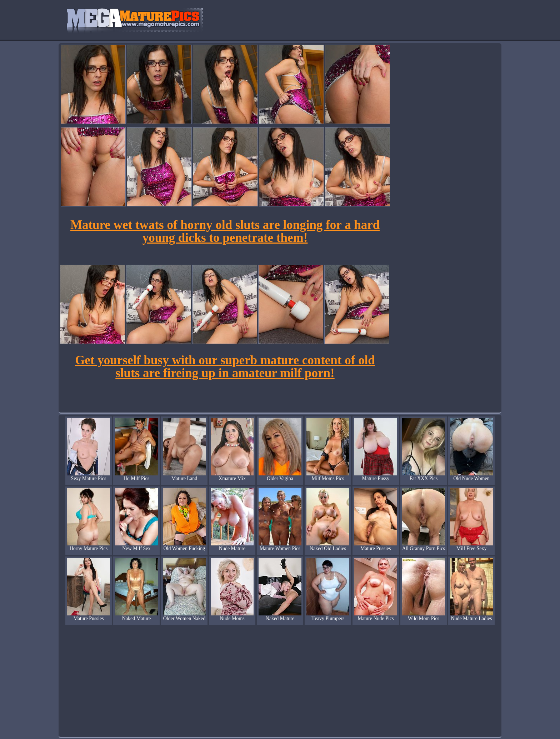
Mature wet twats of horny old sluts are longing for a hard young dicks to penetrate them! (225, 231)
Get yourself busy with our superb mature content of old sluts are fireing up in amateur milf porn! (225, 367)
